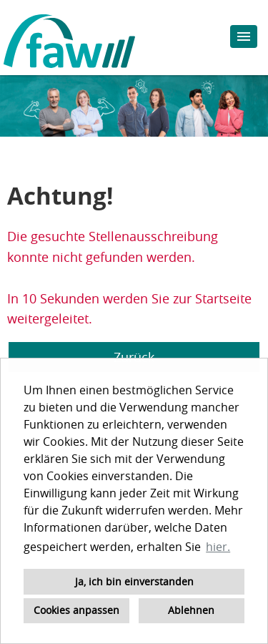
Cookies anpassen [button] (76, 610)
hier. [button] (218, 547)
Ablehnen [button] (191, 610)
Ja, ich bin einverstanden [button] (134, 581)
